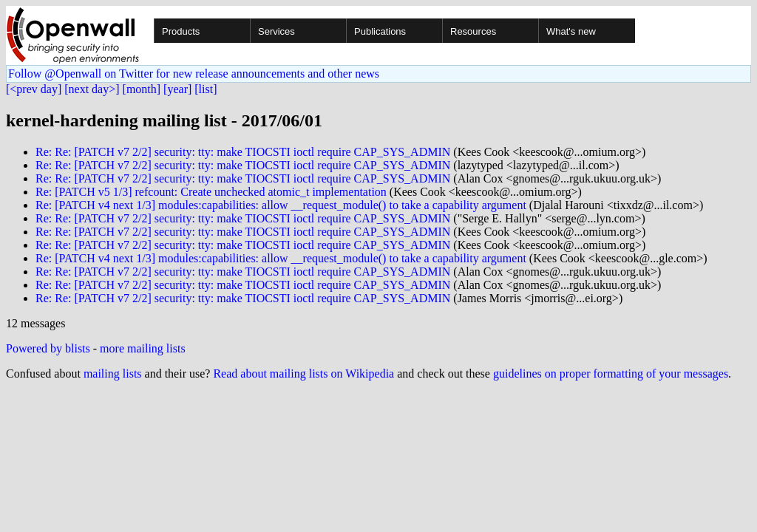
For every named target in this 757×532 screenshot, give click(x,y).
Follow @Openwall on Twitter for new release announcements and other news (194, 74)
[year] (177, 89)
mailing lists (113, 374)
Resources (473, 31)
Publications (380, 31)
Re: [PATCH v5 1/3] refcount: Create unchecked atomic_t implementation (211, 192)
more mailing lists (143, 348)
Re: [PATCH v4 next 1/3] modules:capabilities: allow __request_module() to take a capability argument (281, 205)
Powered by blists (48, 348)
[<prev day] (34, 89)
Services (276, 31)
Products (181, 31)
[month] (142, 89)
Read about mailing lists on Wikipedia (303, 374)
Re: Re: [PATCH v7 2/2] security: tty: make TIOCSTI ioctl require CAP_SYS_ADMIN (243, 152)
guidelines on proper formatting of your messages (611, 374)
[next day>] (92, 89)
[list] (206, 89)
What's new (571, 31)
